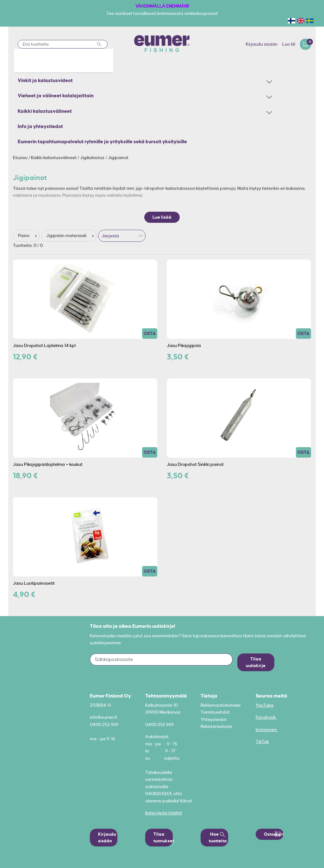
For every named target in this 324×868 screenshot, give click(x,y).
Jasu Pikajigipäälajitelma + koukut (48, 464)
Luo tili (289, 44)
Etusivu (21, 158)
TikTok (262, 742)
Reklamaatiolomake (221, 705)
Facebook (266, 717)
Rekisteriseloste (216, 726)
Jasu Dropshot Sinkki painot (195, 464)
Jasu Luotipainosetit (34, 583)
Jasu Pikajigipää (184, 345)
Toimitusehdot (215, 712)
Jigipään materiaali (67, 235)
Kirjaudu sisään (262, 44)
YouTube (265, 705)
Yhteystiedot (214, 719)
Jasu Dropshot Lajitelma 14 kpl (44, 345)
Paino (24, 235)
